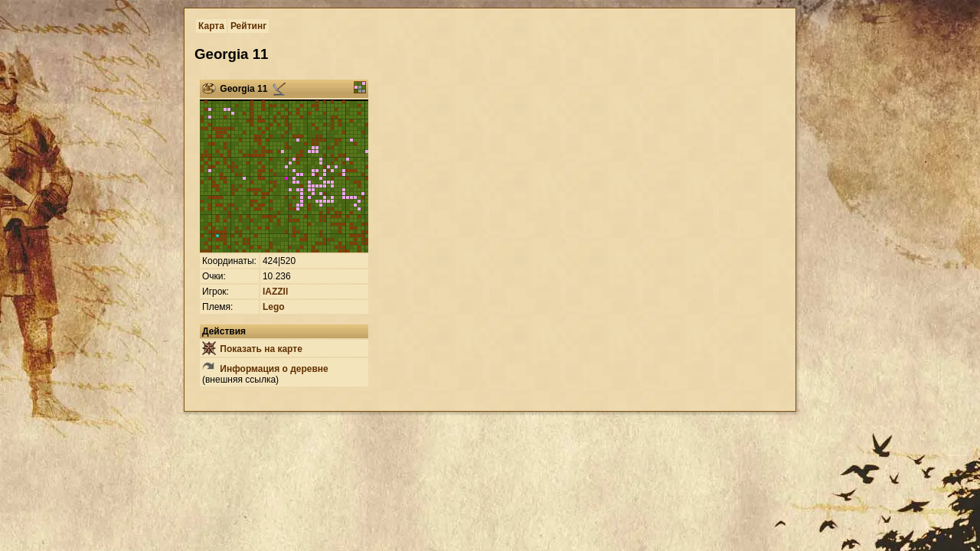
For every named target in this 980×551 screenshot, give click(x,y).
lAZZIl (275, 292)
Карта (211, 26)
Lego (274, 307)
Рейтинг (248, 26)
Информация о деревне (265, 369)
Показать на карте (252, 349)
